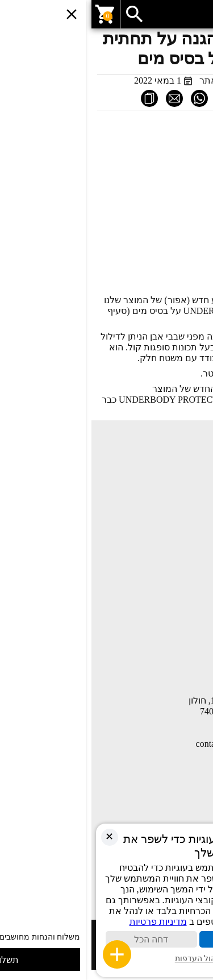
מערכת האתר (135, 80)
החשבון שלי (186, 563)
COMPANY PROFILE (168, 597)
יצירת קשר (188, 513)
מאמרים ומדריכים (176, 496)
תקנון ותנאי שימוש (175, 630)
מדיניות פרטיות (181, 647)
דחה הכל (60, 939)
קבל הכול (153, 939)
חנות (199, 479)
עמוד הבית (188, 462)
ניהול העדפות (107, 959)
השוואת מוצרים (180, 546)
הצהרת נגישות (181, 664)
